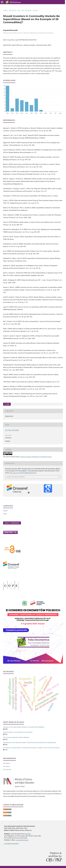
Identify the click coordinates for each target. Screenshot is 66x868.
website (28, 834)
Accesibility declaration (11, 843)
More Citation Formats (16, 477)
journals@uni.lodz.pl (22, 840)
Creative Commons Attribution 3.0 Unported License (36, 457)
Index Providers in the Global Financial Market (18, 732)
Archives (12, 10)
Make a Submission (12, 523)
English (5, 511)
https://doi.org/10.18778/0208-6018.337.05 (22, 40)
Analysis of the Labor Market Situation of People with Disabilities (24, 727)
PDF (8, 404)
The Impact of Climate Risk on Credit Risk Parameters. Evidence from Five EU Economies (31, 748)
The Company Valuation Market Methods (16, 737)
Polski (5, 514)
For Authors (7, 766)
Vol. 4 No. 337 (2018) (24, 10)
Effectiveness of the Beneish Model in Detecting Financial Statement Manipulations (30, 742)
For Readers (7, 763)
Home (5, 10)
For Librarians (7, 769)
